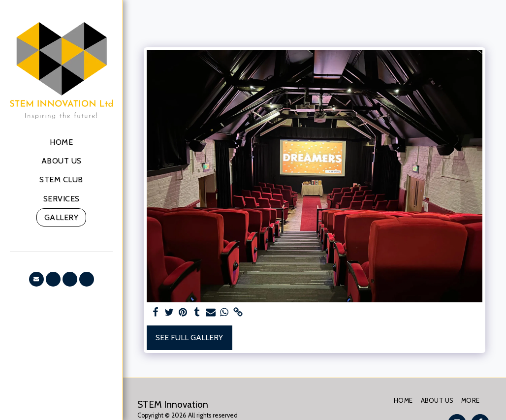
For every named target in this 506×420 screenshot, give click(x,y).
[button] (36, 279)
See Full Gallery (189, 338)
